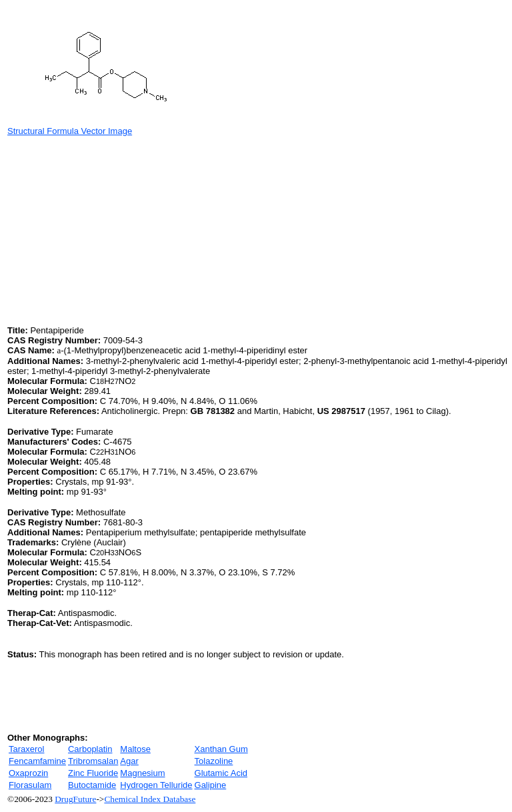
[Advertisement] (119, 229)
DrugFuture (75, 799)
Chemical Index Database (150, 799)
